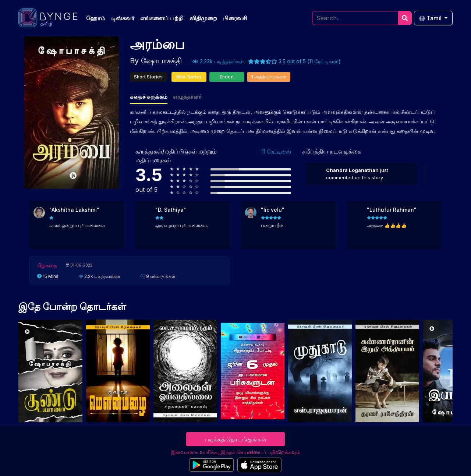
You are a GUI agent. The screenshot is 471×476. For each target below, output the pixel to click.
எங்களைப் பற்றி (162, 18)
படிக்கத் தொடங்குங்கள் (235, 439)
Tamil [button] (431, 18)
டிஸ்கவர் (123, 18)
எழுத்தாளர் (187, 97)
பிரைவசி (235, 18)
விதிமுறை (203, 18)
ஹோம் (96, 18)
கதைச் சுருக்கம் (149, 97)
